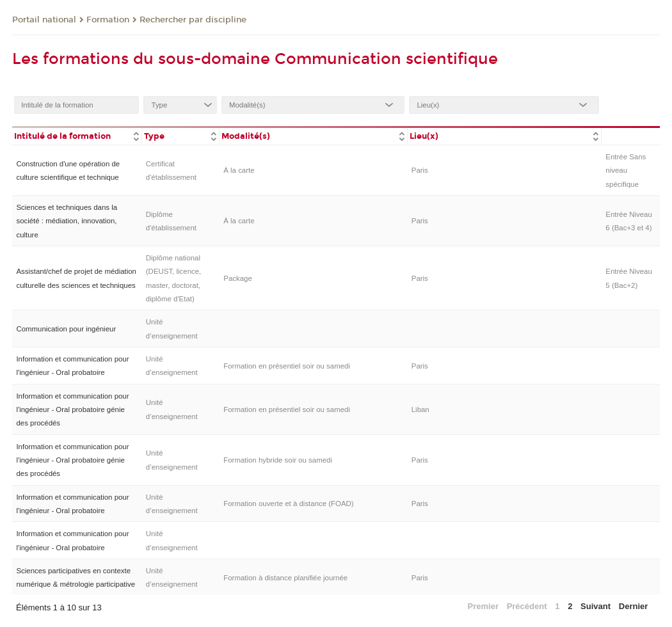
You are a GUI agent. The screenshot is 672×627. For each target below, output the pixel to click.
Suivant (596, 606)
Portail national (44, 20)
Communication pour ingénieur (66, 329)
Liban (420, 409)
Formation (108, 20)
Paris (420, 170)
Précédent (527, 606)
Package (238, 278)
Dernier (634, 606)
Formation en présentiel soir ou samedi (287, 366)
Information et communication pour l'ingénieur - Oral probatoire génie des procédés (72, 410)
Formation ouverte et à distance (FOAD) (288, 504)
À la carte (239, 170)
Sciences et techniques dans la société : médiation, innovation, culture (67, 221)
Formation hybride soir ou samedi (278, 460)
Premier (483, 606)
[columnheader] (77, 135)
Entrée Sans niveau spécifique (626, 171)
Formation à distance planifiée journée (285, 578)
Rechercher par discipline (193, 20)
